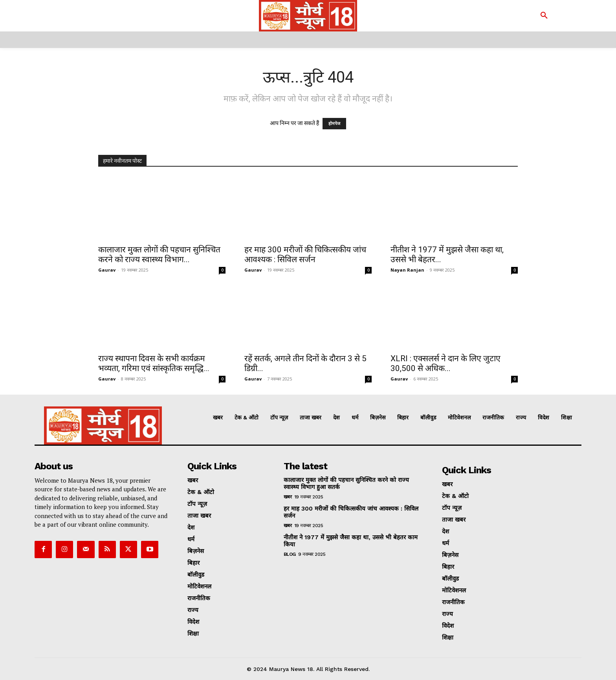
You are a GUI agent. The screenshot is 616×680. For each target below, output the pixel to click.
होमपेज (334, 124)
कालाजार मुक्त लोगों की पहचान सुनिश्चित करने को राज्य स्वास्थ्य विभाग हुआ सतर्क (346, 483)
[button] (544, 16)
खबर (288, 497)
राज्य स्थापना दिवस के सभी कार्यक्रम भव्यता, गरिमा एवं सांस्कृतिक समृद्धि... (154, 363)
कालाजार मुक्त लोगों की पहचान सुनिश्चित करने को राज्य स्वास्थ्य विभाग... (159, 255)
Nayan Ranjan (407, 270)
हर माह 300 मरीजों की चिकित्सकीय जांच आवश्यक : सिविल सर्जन (305, 255)
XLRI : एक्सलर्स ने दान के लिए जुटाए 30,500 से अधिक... (445, 363)
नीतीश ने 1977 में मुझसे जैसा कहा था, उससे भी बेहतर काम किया (351, 541)
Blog (290, 554)
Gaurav (107, 270)
